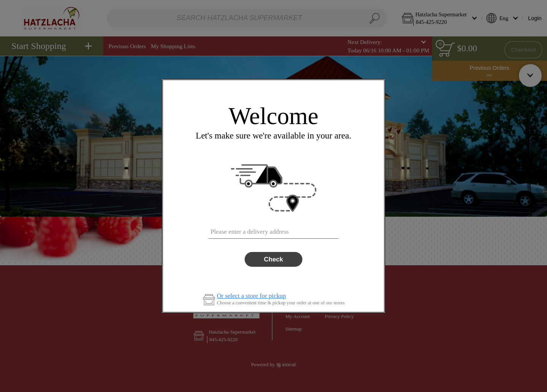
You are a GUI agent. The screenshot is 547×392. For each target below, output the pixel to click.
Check (273, 259)
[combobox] (273, 230)
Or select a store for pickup (251, 296)
